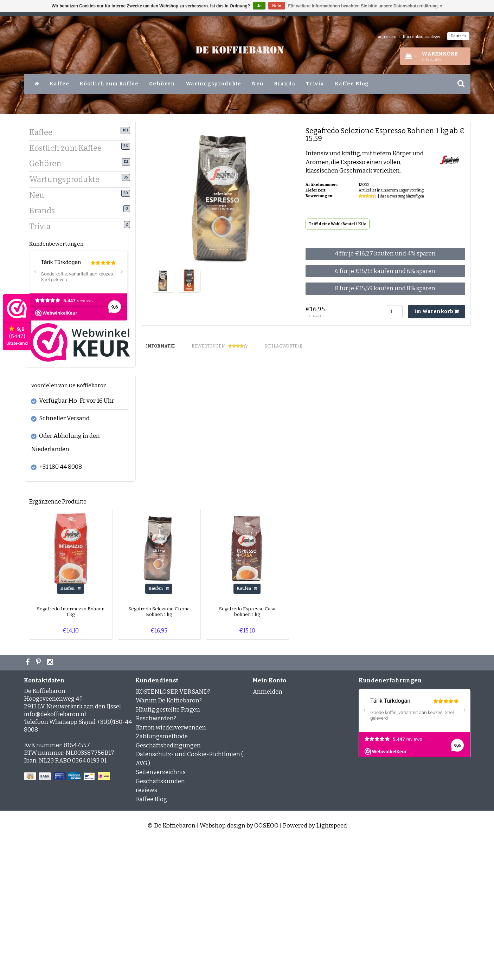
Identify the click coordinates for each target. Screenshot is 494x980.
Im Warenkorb (437, 311)
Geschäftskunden (160, 920)
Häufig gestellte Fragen (168, 849)
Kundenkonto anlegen (422, 37)
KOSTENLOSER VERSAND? (173, 831)
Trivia (315, 84)
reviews (146, 930)
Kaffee (59, 84)
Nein (277, 6)
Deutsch (458, 36)
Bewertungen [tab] (220, 346)
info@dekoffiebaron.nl (55, 853)
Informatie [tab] (160, 346)
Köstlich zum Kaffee (109, 84)
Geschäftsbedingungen (168, 885)
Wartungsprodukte (214, 84)
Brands (285, 84)
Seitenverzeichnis (161, 912)
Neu (258, 84)
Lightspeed (332, 965)
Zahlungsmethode (162, 876)
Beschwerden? (156, 858)
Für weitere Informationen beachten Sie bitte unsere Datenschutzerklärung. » (365, 6)
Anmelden (268, 831)
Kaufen (70, 728)
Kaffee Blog (352, 84)
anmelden (387, 37)
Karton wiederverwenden (171, 867)
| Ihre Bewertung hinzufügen (401, 196)
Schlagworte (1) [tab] (283, 346)
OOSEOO (266, 965)
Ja (259, 6)
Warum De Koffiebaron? (169, 840)
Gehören (162, 84)
